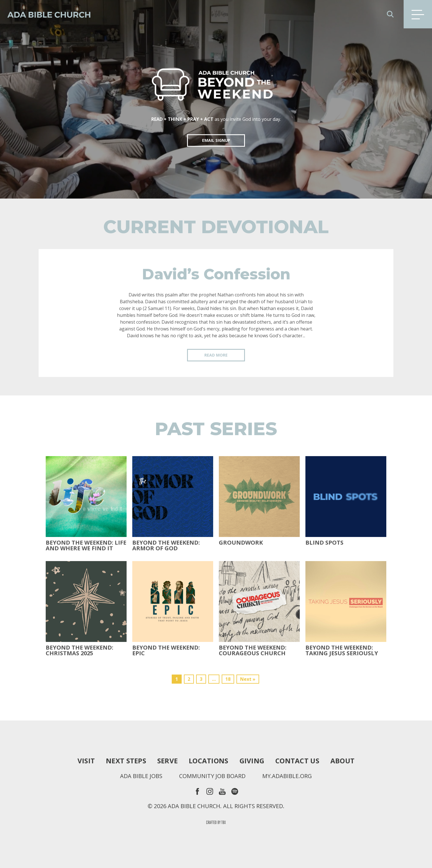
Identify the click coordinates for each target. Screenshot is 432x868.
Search (390, 14)
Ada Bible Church (45, 14)
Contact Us (297, 761)
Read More (216, 355)
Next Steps (126, 761)
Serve (167, 761)
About (342, 761)
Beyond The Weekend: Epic (166, 650)
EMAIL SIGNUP (216, 140)
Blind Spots (324, 543)
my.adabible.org (287, 776)
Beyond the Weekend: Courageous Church (253, 650)
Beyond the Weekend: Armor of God (166, 545)
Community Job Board (212, 776)
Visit (86, 761)
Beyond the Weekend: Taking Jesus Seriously (342, 650)
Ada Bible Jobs (141, 776)
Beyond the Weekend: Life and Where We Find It (86, 545)
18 (228, 679)
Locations (208, 761)
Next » (248, 679)
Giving (252, 761)
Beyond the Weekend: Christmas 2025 (79, 650)
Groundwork (241, 543)
